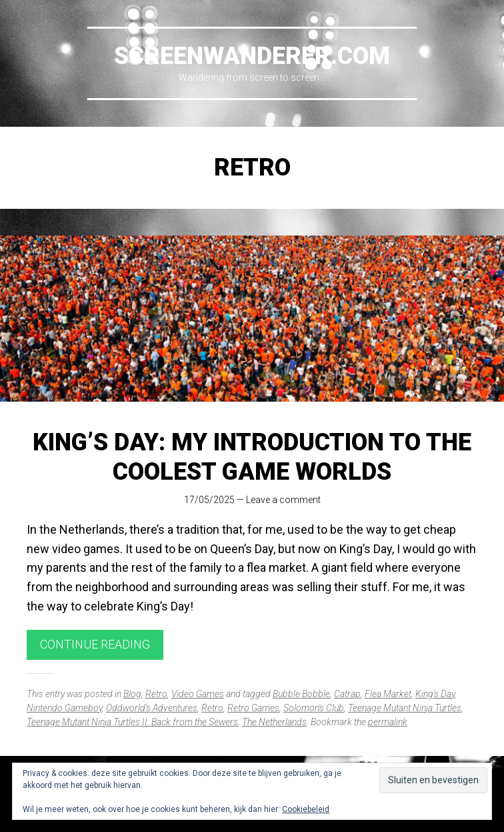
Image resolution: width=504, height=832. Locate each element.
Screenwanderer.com (252, 56)
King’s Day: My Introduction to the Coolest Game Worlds (252, 457)
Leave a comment (283, 500)
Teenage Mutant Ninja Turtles (405, 708)
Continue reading (95, 644)
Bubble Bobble (301, 694)
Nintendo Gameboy (64, 708)
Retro (156, 694)
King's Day (435, 694)
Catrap (347, 694)
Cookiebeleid (306, 809)
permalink (388, 722)
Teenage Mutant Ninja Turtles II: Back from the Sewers (132, 722)
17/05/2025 (209, 500)
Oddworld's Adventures (152, 708)
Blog (132, 694)
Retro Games (253, 708)
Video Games (198, 694)
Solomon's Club (314, 708)
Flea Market (388, 694)
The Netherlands (274, 722)
